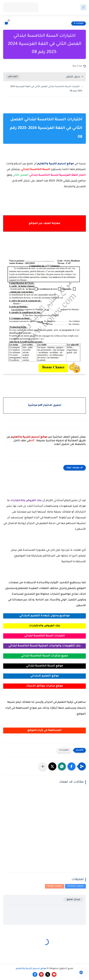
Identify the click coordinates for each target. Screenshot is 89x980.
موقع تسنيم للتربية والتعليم (31, 969)
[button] (71, 766)
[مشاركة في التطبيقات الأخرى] (43, 766)
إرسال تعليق (73, 900)
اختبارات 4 (79, 23)
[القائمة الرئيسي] (83, 7)
